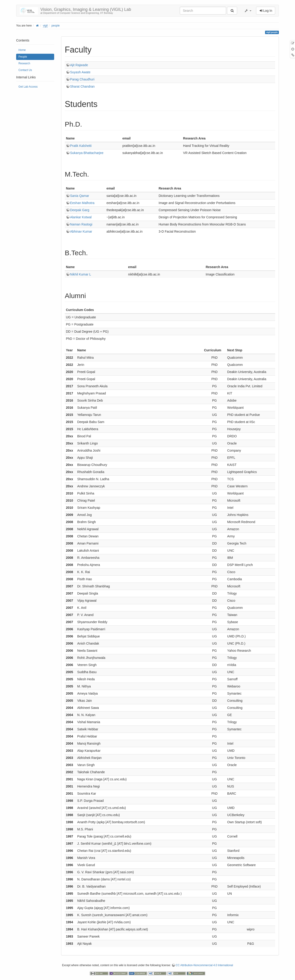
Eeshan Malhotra (82, 203)
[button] (248, 11)
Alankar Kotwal (81, 217)
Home (22, 50)
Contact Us (25, 70)
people (56, 26)
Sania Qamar (80, 196)
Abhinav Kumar (81, 231)
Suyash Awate (80, 72)
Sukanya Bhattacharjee (87, 153)
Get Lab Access (28, 87)
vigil (45, 26)
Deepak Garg (80, 210)
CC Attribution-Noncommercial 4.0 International (204, 965)
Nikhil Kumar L (81, 274)
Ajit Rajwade (79, 65)
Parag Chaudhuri (82, 79)
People (23, 57)
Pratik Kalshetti (81, 146)
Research (24, 63)
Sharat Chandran (82, 86)
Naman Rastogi (81, 224)
